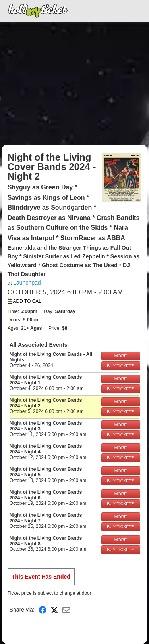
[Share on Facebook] (43, 610)
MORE (121, 356)
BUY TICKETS (120, 366)
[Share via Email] (66, 610)
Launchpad (27, 283)
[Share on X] (54, 610)
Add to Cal (24, 301)
